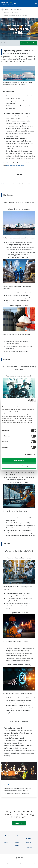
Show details (29, 454)
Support (28, 843)
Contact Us (19, 823)
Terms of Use (19, 857)
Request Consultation (28, 43)
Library (6, 843)
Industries (7, 836)
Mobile (7, 784)
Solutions (18, 836)
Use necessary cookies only (19, 466)
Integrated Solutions (16, 9)
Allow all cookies (19, 460)
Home (7, 9)
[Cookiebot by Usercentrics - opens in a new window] (28, 400)
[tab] (4, 184)
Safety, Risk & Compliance (10, 12)
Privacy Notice (19, 859)
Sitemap (19, 861)
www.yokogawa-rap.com (15, 165)
